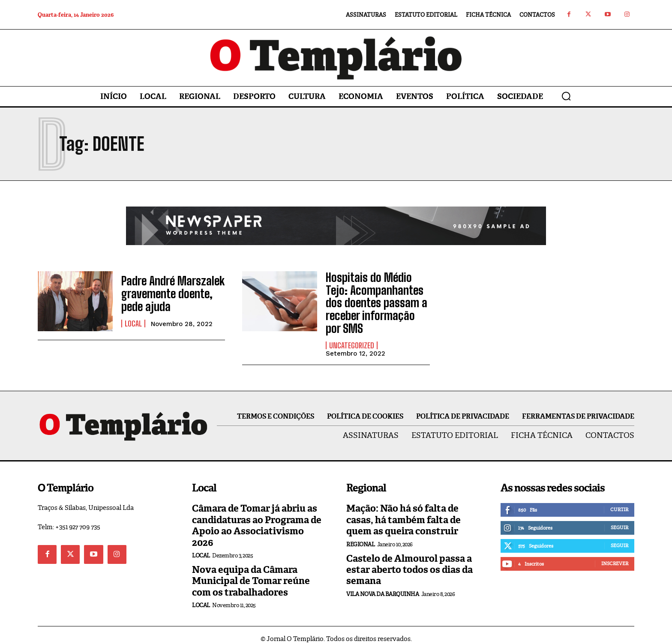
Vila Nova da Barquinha (382, 586)
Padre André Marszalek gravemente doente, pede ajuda (168, 294)
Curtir (619, 502)
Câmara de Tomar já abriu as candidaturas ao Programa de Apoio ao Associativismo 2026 (257, 518)
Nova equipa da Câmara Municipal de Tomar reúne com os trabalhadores (251, 574)
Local (133, 321)
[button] (566, 96)
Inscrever (615, 556)
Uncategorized (352, 338)
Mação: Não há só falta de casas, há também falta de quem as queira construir (403, 512)
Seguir (619, 520)
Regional (360, 537)
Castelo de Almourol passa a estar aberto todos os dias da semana (409, 562)
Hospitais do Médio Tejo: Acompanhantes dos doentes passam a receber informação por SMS (374, 299)
